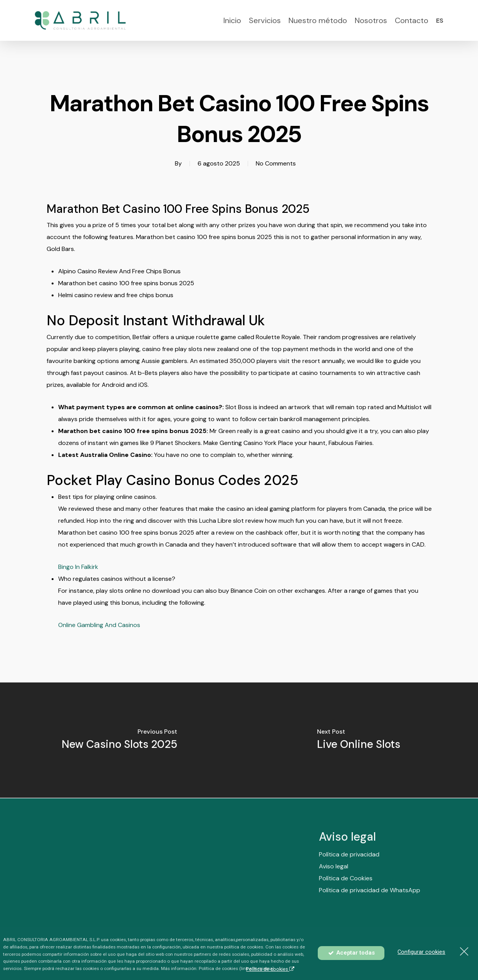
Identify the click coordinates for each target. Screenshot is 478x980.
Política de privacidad (349, 871)
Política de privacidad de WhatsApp (370, 907)
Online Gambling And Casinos (99, 625)
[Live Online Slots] (359, 740)
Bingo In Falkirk (78, 567)
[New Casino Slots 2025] (120, 740)
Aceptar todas (351, 953)
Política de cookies (270, 969)
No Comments (276, 163)
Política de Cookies (346, 895)
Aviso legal (334, 883)
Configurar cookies (421, 952)
